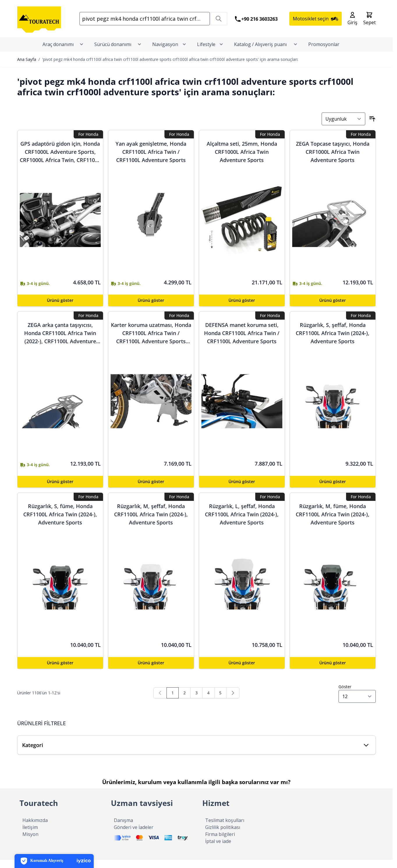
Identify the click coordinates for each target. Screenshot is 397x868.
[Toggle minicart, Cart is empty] (369, 23)
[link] (160, 701)
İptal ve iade (218, 849)
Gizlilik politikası (223, 835)
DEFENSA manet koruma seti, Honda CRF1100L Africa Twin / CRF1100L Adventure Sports (242, 341)
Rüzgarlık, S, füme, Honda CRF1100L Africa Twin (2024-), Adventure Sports (60, 522)
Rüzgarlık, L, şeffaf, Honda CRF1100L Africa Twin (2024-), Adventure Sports (242, 522)
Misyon (30, 842)
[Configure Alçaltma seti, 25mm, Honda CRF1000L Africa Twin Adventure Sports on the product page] (242, 309)
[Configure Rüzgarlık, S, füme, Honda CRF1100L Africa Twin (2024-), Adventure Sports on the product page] (60, 671)
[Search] (219, 23)
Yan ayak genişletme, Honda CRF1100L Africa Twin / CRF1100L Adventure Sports (151, 160)
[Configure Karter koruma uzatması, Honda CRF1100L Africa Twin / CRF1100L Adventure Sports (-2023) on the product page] (151, 490)
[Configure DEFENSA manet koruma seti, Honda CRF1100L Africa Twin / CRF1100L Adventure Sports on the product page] (242, 490)
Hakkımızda (35, 828)
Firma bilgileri (220, 842)
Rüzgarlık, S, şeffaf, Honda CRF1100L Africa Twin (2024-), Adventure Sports (333, 341)
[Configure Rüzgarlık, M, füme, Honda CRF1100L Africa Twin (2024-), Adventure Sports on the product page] (333, 671)
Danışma (123, 828)
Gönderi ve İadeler (134, 835)
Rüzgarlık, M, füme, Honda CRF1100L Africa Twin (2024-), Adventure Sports (333, 522)
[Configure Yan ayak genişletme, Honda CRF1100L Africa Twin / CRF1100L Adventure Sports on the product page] (151, 309)
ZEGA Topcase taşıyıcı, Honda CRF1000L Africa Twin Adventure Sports (333, 160)
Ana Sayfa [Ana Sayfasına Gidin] (27, 67)
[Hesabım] (352, 23)
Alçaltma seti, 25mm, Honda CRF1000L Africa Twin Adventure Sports (242, 160)
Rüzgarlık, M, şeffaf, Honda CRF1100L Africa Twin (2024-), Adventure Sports (151, 522)
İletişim (30, 835)
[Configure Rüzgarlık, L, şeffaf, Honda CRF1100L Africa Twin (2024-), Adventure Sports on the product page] (242, 671)
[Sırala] (343, 127)
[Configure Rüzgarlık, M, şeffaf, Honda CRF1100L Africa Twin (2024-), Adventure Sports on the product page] (151, 671)
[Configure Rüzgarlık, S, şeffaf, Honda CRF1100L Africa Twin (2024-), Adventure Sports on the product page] (333, 490)
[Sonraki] (233, 701)
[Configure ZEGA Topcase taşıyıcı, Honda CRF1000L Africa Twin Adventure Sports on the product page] (333, 309)
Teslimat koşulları (225, 828)
